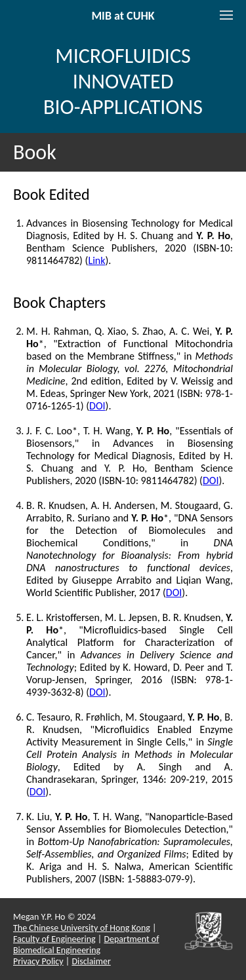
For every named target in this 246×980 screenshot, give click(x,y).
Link (96, 260)
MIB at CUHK (123, 16)
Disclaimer (91, 961)
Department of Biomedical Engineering (86, 945)
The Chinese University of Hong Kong (82, 928)
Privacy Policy (38, 961)
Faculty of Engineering (54, 939)
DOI (97, 406)
